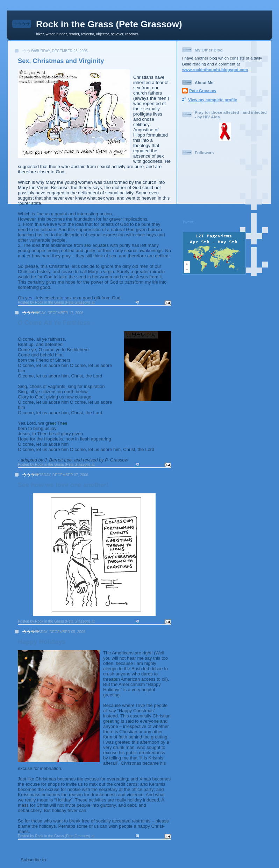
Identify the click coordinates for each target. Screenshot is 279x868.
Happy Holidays (42, 642)
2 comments (151, 302)
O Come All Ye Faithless (54, 323)
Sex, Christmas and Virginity (61, 61)
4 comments (151, 836)
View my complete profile (213, 100)
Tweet (188, 222)
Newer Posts (34, 847)
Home (95, 847)
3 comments (151, 621)
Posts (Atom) (63, 860)
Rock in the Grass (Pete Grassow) (109, 24)
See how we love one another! (63, 485)
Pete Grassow (203, 91)
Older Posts (155, 847)
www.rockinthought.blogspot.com (215, 70)
